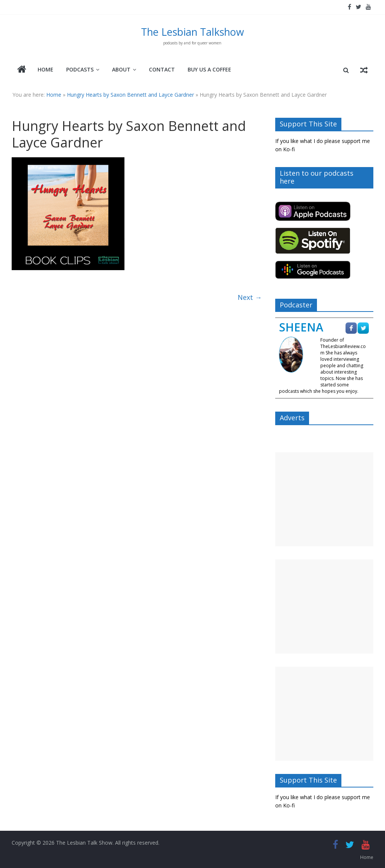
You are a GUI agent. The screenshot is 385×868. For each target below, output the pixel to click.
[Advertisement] (324, 499)
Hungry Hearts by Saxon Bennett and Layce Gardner (130, 95)
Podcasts (80, 69)
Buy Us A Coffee (209, 69)
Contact (162, 69)
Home (45, 69)
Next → (250, 297)
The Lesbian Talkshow (192, 32)
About (121, 69)
